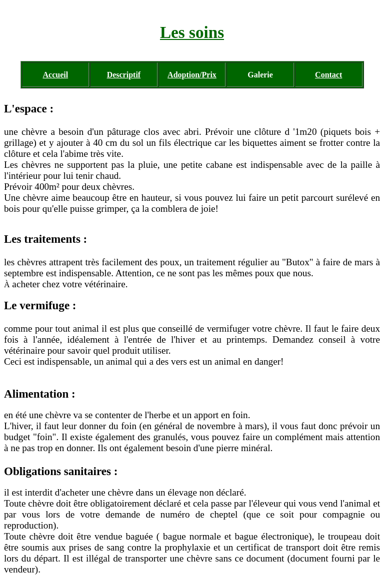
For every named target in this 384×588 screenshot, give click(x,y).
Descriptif (124, 75)
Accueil (55, 75)
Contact (328, 75)
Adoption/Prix (192, 75)
